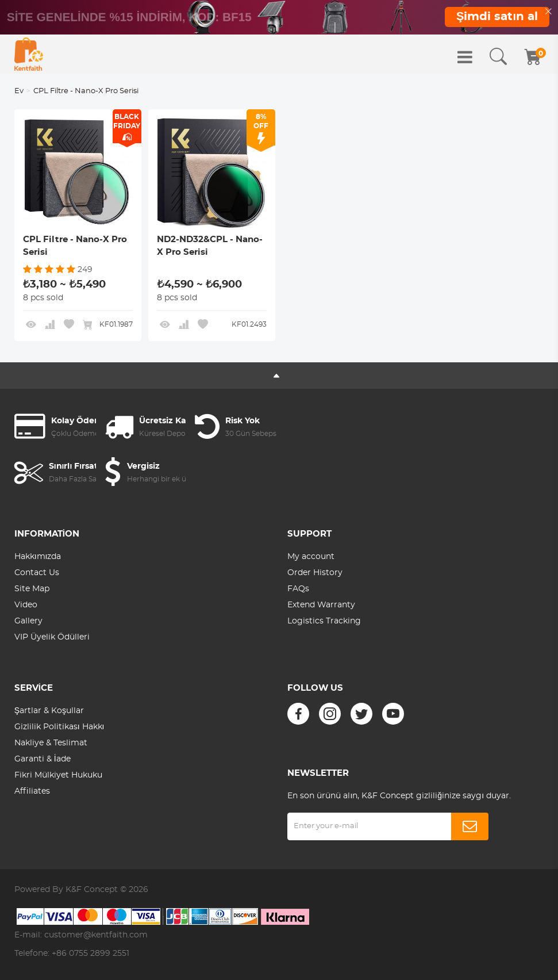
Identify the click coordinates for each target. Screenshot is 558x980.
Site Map (32, 589)
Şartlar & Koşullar (49, 711)
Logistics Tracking (324, 621)
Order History (315, 573)
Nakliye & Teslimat (51, 743)
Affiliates (32, 791)
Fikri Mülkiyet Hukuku (58, 775)
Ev (19, 91)
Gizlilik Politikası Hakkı (59, 727)
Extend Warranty (321, 605)
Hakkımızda (38, 557)
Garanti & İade (43, 759)
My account (311, 557)
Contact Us (37, 573)
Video (26, 605)
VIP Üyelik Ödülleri (52, 637)
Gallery (28, 621)
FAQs (298, 589)
